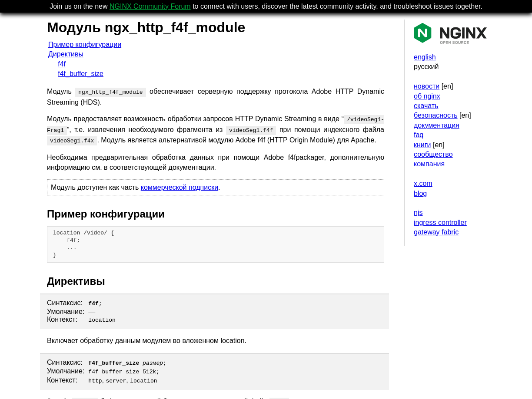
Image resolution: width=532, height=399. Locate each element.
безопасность (436, 115)
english (425, 57)
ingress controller (440, 223)
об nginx (427, 96)
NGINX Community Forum (150, 6)
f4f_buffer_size (81, 74)
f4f (62, 64)
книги (422, 145)
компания (429, 164)
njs (418, 213)
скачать (426, 106)
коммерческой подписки (180, 184)
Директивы (66, 54)
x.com (423, 183)
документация (437, 125)
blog (420, 193)
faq (419, 135)
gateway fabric (436, 232)
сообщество (433, 154)
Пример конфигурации (85, 45)
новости (427, 86)
